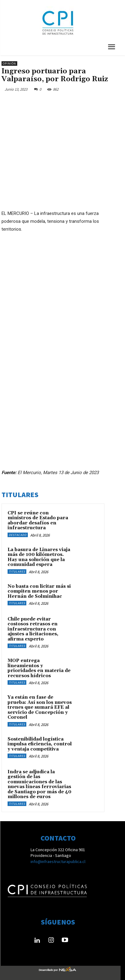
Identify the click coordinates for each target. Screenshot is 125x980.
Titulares (17, 572)
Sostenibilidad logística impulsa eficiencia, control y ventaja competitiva (40, 744)
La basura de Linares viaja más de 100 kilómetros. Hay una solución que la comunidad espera (39, 557)
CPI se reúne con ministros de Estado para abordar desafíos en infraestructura (38, 521)
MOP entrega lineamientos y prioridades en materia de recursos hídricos (39, 668)
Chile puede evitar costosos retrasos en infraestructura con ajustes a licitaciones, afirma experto (33, 629)
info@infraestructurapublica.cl (58, 861)
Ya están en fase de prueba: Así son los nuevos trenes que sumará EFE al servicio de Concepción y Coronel (40, 707)
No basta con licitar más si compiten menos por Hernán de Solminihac (39, 591)
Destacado (18, 535)
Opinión (9, 64)
